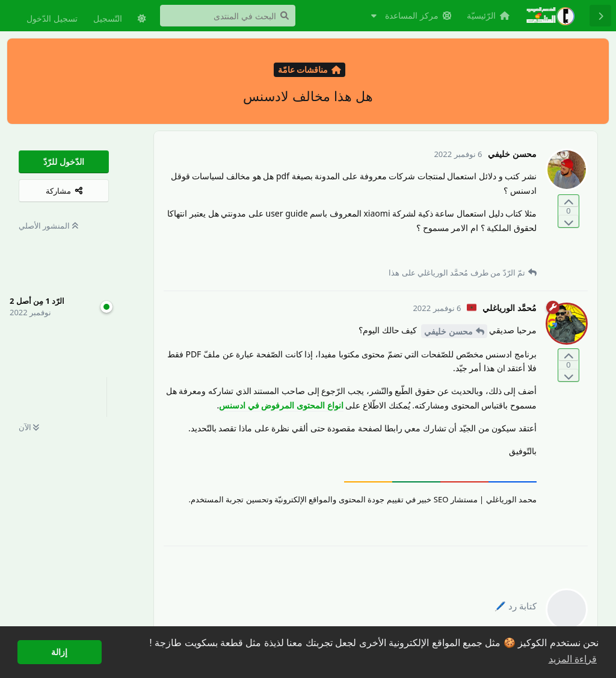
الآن (29, 427)
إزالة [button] (59, 652)
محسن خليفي (448, 331)
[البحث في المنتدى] (228, 16)
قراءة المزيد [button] (573, 659)
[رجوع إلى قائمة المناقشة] (600, 16)
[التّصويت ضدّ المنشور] (568, 221)
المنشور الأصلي (48, 226)
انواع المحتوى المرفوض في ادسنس (281, 405)
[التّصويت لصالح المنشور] (568, 201)
